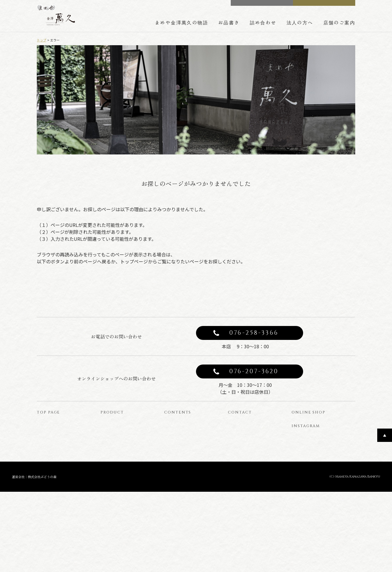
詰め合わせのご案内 (185, 468)
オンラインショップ (326, 451)
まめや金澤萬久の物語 (182, 22)
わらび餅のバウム (120, 487)
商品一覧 (111, 449)
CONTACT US (266, 5)
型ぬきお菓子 (116, 497)
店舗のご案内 (339, 22)
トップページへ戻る (248, 294)
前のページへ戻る (144, 294)
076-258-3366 (254, 360)
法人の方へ (300, 22)
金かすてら (113, 477)
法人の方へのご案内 (185, 477)
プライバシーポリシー (251, 458)
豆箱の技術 (177, 458)
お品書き (229, 22)
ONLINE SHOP (328, 5)
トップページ (52, 449)
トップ (42, 40)
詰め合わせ (263, 22)
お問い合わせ (243, 449)
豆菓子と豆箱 (116, 468)
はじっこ (111, 506)
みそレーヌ (113, 458)
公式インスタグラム (313, 476)
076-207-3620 (254, 399)
